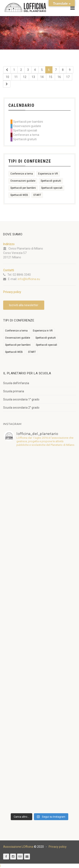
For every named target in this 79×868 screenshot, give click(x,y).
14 (42, 77)
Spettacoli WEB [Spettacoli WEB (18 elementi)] (19, 195)
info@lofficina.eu (29, 279)
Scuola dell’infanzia (16, 383)
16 (59, 77)
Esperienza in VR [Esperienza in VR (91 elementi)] (48, 174)
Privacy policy (58, 847)
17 (68, 77)
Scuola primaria (14, 391)
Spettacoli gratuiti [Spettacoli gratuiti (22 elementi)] (51, 181)
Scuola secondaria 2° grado (21, 408)
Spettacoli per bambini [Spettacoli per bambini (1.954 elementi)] (23, 188)
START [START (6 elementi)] (37, 195)
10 (7, 77)
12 (25, 77)
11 (16, 77)
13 (33, 77)
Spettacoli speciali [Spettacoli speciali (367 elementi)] (52, 188)
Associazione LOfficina (18, 847)
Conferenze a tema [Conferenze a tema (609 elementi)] (22, 174)
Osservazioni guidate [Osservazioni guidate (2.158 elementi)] (23, 181)
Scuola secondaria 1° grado (21, 399)
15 (51, 77)
